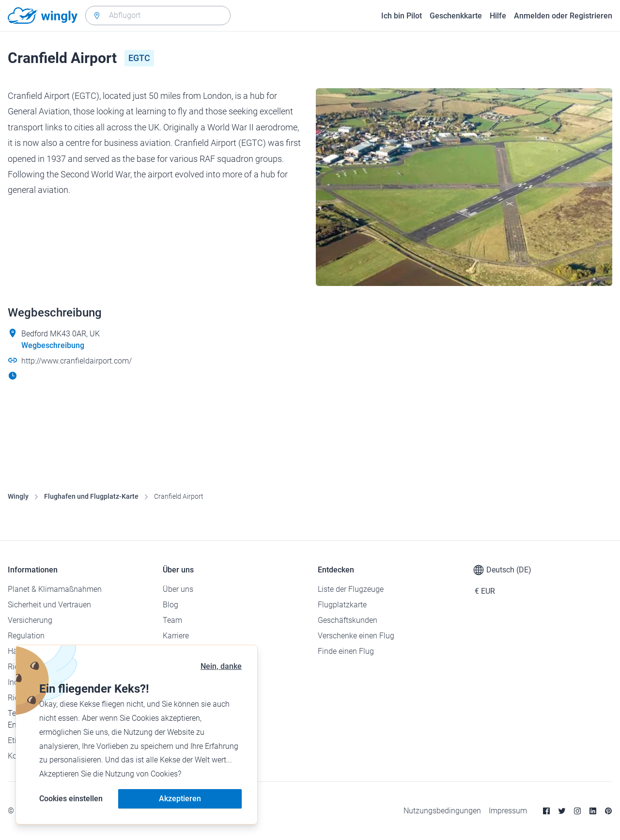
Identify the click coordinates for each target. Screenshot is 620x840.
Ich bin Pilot (402, 16)
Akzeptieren (180, 799)
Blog (170, 605)
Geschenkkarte (456, 16)
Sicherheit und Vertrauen (49, 605)
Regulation (26, 636)
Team (172, 620)
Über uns (178, 589)
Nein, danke (221, 666)
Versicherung (30, 620)
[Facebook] (546, 811)
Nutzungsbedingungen (442, 811)
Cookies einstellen (71, 799)
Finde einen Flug (346, 651)
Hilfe (498, 16)
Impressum (508, 811)
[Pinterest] (608, 811)
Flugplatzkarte (342, 605)
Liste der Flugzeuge (351, 589)
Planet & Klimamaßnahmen (55, 589)
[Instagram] (577, 811)
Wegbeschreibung (53, 345)
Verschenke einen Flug (356, 636)
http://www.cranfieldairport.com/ (77, 361)
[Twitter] (562, 811)
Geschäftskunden (348, 620)
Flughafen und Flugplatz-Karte (91, 496)
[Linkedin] (593, 811)
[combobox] (158, 16)
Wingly (18, 496)
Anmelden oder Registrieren (563, 16)
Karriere (176, 636)
